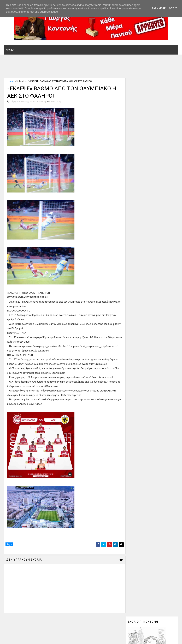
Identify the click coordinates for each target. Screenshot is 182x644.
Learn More (158, 8)
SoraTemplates (25, 638)
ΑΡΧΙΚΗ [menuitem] (10, 50)
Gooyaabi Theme (59, 638)
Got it (173, 8)
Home (11, 81)
